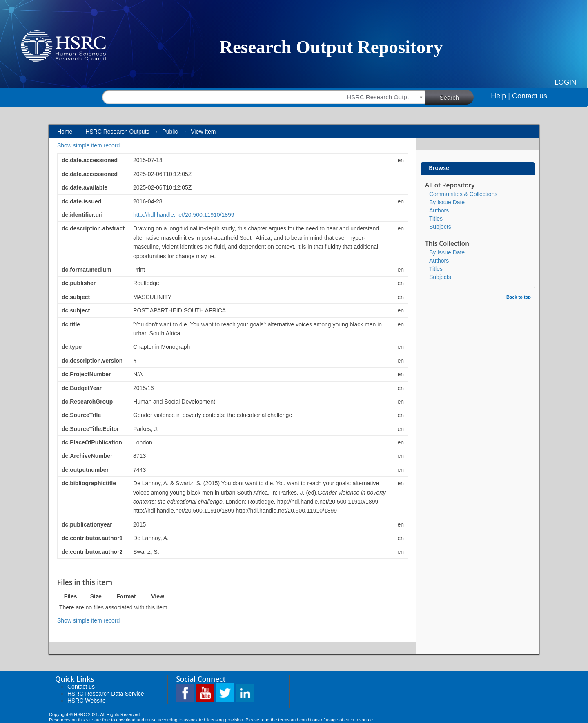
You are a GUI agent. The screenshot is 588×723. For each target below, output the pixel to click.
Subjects (440, 227)
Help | (500, 96)
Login (565, 82)
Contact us (530, 96)
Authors (439, 210)
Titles (436, 219)
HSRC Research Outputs (117, 132)
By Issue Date (447, 202)
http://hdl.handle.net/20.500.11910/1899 (184, 215)
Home (65, 132)
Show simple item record (88, 145)
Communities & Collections (463, 194)
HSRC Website (87, 701)
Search (457, 97)
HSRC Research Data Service (106, 694)
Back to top (519, 297)
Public (170, 132)
